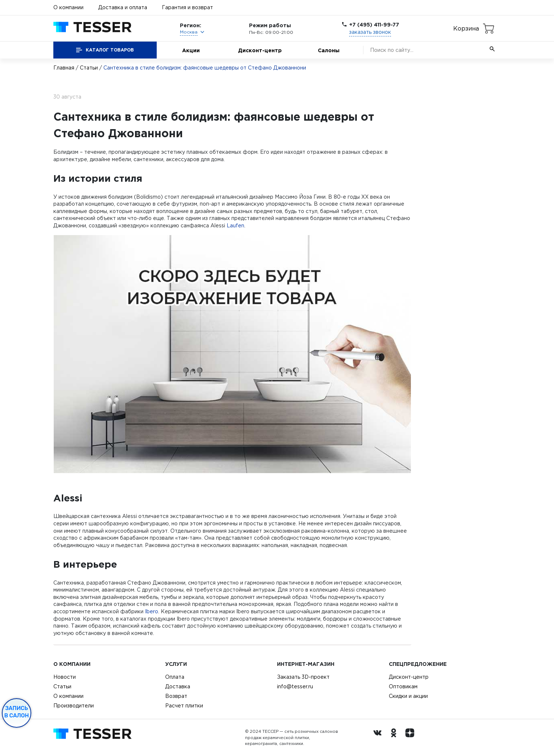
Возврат (176, 696)
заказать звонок (370, 32)
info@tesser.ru (295, 686)
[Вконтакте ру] (379, 738)
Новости (65, 677)
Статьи (89, 68)
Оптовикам (403, 686)
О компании (68, 7)
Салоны (329, 50)
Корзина (466, 28)
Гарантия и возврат (187, 7)
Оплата (175, 677)
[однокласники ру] (395, 738)
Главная (64, 68)
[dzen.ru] (412, 738)
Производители (74, 706)
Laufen (235, 226)
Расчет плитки (184, 706)
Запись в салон (17, 712)
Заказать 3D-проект (303, 677)
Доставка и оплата (123, 7)
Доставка (178, 686)
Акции (191, 50)
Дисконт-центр (260, 50)
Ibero (152, 611)
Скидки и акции (408, 696)
